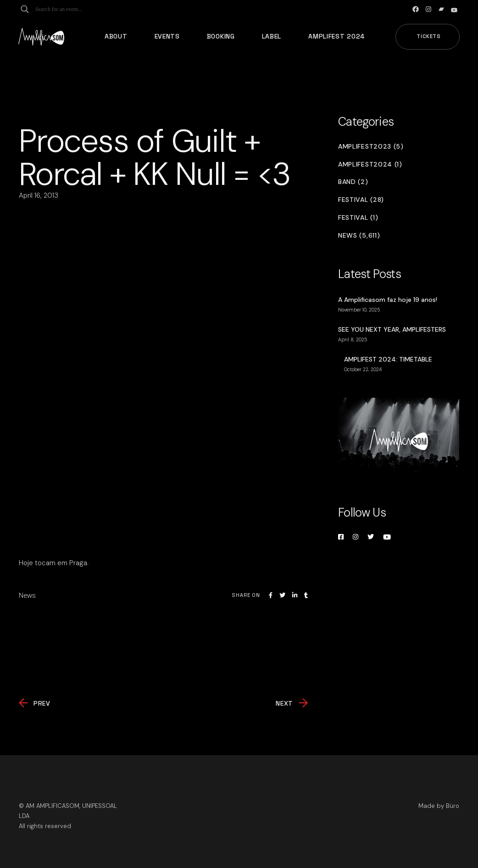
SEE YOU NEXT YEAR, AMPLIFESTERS (392, 329)
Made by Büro (439, 806)
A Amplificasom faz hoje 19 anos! (388, 300)
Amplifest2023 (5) (371, 147)
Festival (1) (358, 218)
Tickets (429, 36)
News (27, 595)
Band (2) (353, 182)
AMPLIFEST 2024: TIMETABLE (388, 359)
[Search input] (72, 9)
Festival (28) (361, 200)
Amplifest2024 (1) (370, 164)
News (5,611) (359, 236)
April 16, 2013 (39, 195)
